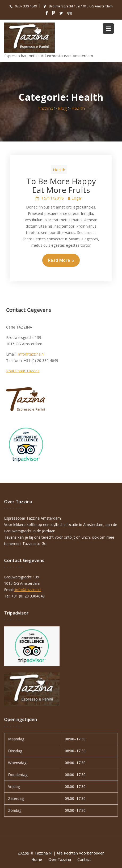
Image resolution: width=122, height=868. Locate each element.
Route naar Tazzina (23, 371)
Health (59, 170)
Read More (59, 260)
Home (37, 859)
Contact (84, 859)
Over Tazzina (60, 859)
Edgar (77, 198)
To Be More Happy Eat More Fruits (61, 185)
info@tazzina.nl (31, 354)
